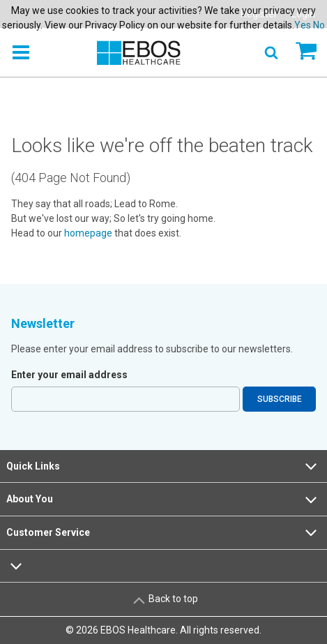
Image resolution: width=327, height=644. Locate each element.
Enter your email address (69, 375)
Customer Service (163, 532)
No (319, 25)
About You (163, 500)
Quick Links (163, 466)
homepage (88, 233)
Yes (303, 25)
